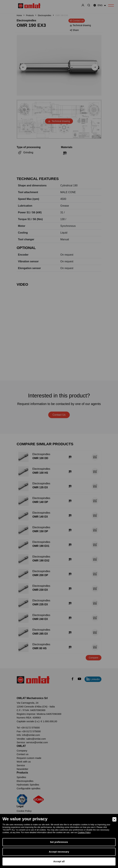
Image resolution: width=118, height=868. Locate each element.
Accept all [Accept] (59, 861)
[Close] (114, 819)
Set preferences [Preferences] (59, 842)
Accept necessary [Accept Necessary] (59, 852)
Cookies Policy (84, 832)
